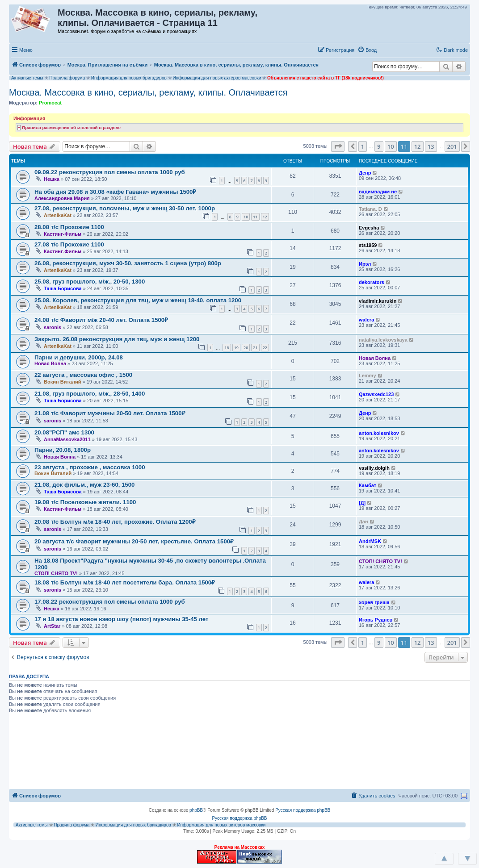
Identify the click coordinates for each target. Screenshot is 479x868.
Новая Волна (50, 363)
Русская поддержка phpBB (303, 810)
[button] (389, 50)
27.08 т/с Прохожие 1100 (69, 244)
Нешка (52, 179)
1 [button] (363, 146)
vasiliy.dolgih (374, 468)
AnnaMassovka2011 (67, 439)
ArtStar (52, 626)
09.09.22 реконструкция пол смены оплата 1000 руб (110, 172)
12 (265, 217)
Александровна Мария (62, 198)
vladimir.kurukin (378, 301)
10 (246, 217)
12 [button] (418, 146)
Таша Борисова (63, 288)
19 (236, 348)
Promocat (50, 103)
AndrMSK (370, 541)
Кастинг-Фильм (63, 234)
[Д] (362, 503)
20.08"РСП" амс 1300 (64, 432)
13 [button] (431, 146)
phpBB (196, 810)
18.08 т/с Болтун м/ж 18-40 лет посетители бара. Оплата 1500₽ (125, 582)
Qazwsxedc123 (376, 394)
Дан (363, 522)
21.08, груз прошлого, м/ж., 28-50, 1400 (90, 394)
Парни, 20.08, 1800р (63, 450)
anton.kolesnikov (379, 433)
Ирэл (365, 264)
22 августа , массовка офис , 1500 (83, 375)
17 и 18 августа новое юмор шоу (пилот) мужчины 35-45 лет (121, 619)
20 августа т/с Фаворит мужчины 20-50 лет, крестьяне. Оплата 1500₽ (134, 541)
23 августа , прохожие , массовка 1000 (90, 467)
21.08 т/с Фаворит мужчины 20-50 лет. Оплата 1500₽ (110, 413)
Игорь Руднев (376, 620)
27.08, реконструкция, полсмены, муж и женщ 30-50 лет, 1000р (125, 208)
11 (255, 217)
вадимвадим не (378, 192)
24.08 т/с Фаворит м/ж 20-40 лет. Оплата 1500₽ (101, 320)
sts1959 (368, 245)
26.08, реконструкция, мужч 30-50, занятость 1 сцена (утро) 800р (128, 263)
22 (265, 348)
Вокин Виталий (62, 382)
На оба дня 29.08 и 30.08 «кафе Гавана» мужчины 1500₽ (115, 192)
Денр (365, 173)
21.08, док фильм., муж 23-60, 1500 (84, 485)
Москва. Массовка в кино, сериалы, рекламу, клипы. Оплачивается (148, 92)
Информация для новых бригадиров (129, 78)
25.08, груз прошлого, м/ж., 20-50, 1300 (90, 282)
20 (246, 348)
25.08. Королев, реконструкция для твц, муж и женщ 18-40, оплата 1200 (138, 300)
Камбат (368, 485)
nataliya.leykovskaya (383, 340)
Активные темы (27, 78)
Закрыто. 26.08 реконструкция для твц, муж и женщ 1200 (117, 339)
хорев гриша (374, 602)
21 (255, 348)
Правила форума (67, 78)
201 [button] (452, 146)
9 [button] (379, 146)
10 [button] (391, 146)
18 (227, 348)
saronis (53, 327)
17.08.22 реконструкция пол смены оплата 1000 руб (110, 602)
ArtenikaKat (58, 215)
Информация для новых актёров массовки (217, 78)
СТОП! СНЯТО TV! (56, 573)
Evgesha (369, 228)
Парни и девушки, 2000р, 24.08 (79, 357)
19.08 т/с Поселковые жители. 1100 (85, 502)
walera (366, 320)
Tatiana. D (370, 209)
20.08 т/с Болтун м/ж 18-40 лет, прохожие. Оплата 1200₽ (115, 522)
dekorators (372, 282)
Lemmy (368, 376)
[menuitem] (367, 50)
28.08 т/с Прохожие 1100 (69, 227)
